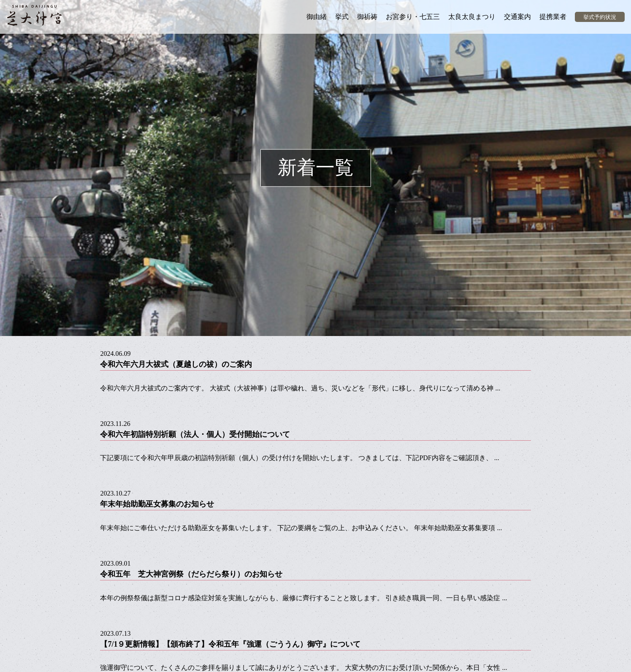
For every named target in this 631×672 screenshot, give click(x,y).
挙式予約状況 (600, 17)
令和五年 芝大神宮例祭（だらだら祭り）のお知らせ (191, 574)
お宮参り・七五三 (413, 17)
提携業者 (553, 17)
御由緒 (317, 17)
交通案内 (517, 17)
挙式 (342, 17)
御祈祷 (367, 17)
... (498, 388)
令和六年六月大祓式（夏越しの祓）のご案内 (176, 364)
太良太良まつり (472, 17)
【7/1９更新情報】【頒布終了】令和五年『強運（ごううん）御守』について (230, 644)
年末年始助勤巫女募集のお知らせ (157, 504)
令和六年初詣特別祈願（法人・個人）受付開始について (195, 434)
